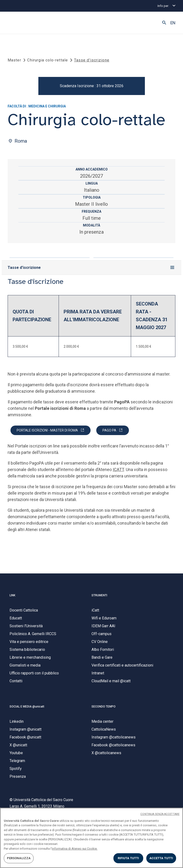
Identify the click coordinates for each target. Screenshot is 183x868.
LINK (12, 595)
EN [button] (173, 23)
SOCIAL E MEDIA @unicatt (27, 707)
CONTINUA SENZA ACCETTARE (160, 814)
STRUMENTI (99, 595)
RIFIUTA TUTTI (128, 858)
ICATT (118, 469)
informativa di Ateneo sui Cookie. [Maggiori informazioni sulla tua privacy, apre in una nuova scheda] (75, 849)
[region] (91, 838)
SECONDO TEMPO (104, 707)
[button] (164, 23)
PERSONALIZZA (19, 858)
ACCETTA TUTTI (161, 858)
